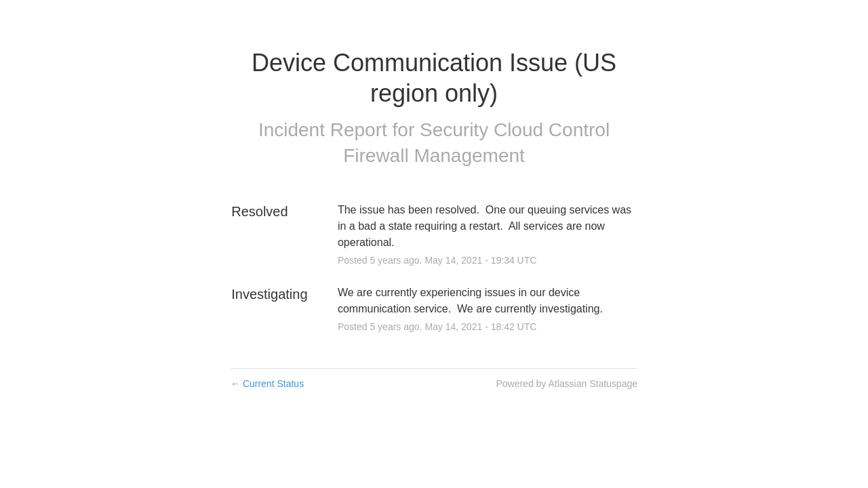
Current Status (267, 384)
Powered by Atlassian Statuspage (567, 384)
